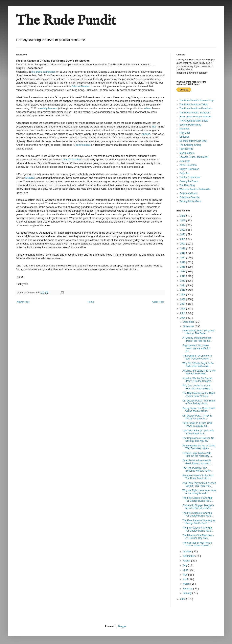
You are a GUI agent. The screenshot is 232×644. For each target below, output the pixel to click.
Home (91, 302)
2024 (183, 225)
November (189, 326)
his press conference (44, 72)
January (188, 593)
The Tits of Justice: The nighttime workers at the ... (198, 469)
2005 (183, 313)
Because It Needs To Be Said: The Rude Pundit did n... (198, 477)
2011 (183, 285)
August (187, 561)
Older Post (158, 302)
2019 (183, 248)
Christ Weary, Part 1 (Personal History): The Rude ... (198, 332)
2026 (183, 216)
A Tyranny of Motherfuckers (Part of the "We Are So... (197, 339)
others (148, 108)
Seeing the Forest (189, 181)
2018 (183, 253)
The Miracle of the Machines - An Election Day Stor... (198, 537)
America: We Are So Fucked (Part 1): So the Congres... (198, 380)
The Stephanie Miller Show (194, 121)
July (186, 565)
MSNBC (30, 178)
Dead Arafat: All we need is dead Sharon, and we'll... (197, 462)
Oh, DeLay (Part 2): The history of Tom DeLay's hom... (199, 402)
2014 (183, 272)
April (186, 579)
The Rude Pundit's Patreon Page (197, 101)
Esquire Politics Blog (190, 125)
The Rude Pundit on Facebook (196, 108)
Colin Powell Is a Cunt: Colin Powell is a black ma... (197, 424)
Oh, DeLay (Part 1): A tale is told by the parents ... (197, 417)
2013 (183, 276)
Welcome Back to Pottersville (195, 189)
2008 (183, 299)
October (188, 552)
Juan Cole (185, 161)
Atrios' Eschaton (188, 165)
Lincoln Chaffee (72, 159)
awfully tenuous (49, 108)
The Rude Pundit (66, 21)
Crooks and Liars (188, 193)
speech (146, 134)
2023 (183, 230)
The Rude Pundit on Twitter (194, 105)
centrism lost (83, 145)
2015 (183, 267)
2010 (183, 290)
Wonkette (184, 129)
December (189, 322)
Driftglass (184, 137)
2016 (183, 262)
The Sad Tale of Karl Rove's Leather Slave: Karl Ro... (197, 544)
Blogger (122, 626)
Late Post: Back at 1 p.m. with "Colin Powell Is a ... (198, 432)
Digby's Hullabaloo (189, 169)
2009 (183, 295)
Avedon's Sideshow (190, 177)
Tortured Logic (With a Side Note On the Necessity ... (197, 455)
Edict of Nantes (80, 86)
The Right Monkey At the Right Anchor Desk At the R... (199, 395)
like (154, 127)
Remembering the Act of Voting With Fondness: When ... (199, 447)
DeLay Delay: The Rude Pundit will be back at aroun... (199, 410)
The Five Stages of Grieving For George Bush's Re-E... (198, 499)
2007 (183, 304)
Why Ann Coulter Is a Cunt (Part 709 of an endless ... (197, 387)
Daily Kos (185, 173)
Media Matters (187, 153)
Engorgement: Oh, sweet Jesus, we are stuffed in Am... (196, 348)
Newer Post (23, 302)
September (189, 556)
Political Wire (186, 149)
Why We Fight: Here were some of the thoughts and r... (199, 492)
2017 (183, 258)
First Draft (185, 133)
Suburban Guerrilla (189, 197)
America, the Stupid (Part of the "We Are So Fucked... (199, 372)
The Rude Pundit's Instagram (195, 113)
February (188, 589)
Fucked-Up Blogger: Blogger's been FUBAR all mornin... (198, 507)
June (186, 570)
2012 (183, 281)
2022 (183, 234)
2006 (183, 309)
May (186, 575)
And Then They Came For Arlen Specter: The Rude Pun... (199, 484)
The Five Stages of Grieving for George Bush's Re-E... (199, 522)
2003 (183, 599)
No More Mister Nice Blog (193, 141)
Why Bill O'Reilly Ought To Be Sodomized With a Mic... (198, 365)
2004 (183, 318)
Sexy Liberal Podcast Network (195, 117)
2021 (183, 239)
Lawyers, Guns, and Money (194, 157)
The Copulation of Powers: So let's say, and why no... (198, 439)
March (187, 584)
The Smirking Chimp (190, 145)
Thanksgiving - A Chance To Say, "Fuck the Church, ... (197, 357)
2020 (183, 244)
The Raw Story (187, 185)
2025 (183, 221)
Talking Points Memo (190, 201)
